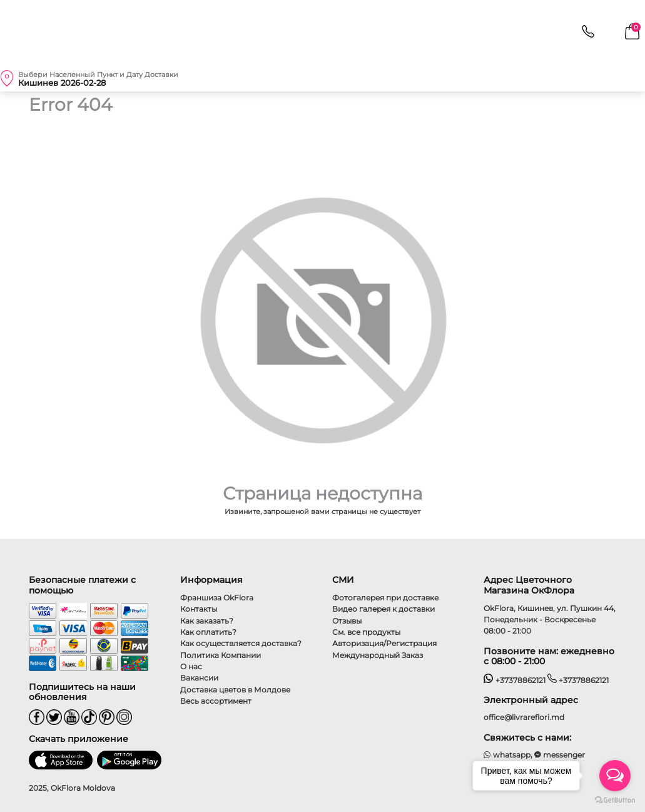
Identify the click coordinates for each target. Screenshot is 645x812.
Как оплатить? (208, 632)
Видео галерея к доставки (383, 609)
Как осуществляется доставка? (241, 643)
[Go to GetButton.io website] (615, 799)
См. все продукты (366, 632)
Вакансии (199, 678)
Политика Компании (221, 655)
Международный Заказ (378, 655)
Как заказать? (207, 621)
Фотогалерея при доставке (385, 598)
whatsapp (507, 755)
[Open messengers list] (615, 776)
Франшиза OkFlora (217, 598)
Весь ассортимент (216, 701)
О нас (191, 666)
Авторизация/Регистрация (384, 643)
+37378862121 (515, 680)
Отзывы (347, 621)
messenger (560, 755)
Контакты (199, 609)
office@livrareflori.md (524, 717)
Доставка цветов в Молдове (235, 690)
